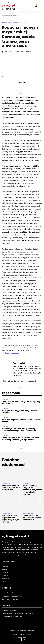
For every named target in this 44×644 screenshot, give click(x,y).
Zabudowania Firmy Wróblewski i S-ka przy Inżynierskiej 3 (32, 518)
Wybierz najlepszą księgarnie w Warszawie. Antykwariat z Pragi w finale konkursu (32, 490)
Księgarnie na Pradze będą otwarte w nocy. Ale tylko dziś (11, 488)
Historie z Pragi (6, 14)
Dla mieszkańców (28, 513)
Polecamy (5, 399)
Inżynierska (12, 381)
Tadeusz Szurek (30, 381)
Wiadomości (6, 483)
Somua (20, 381)
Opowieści (18, 23)
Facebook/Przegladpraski (10, 353)
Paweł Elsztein (25, 52)
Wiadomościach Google (21, 348)
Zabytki (25, 23)
